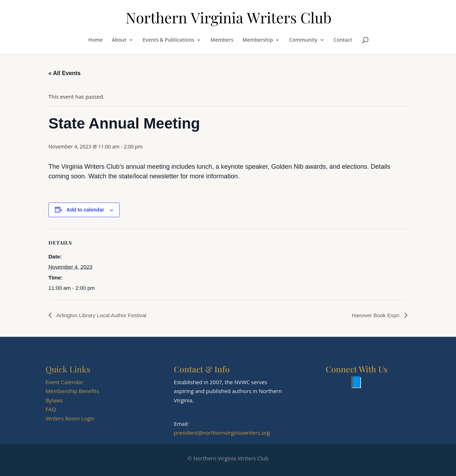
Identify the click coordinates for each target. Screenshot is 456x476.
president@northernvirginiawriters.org (222, 433)
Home (96, 40)
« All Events (64, 73)
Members (222, 40)
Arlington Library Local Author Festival (101, 315)
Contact (343, 40)
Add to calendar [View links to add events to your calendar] (85, 210)
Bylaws (54, 400)
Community (303, 40)
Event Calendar (64, 382)
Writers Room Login (70, 418)
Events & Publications (168, 40)
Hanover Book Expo (376, 315)
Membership (258, 40)
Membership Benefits (72, 391)
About (119, 40)
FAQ (51, 409)
